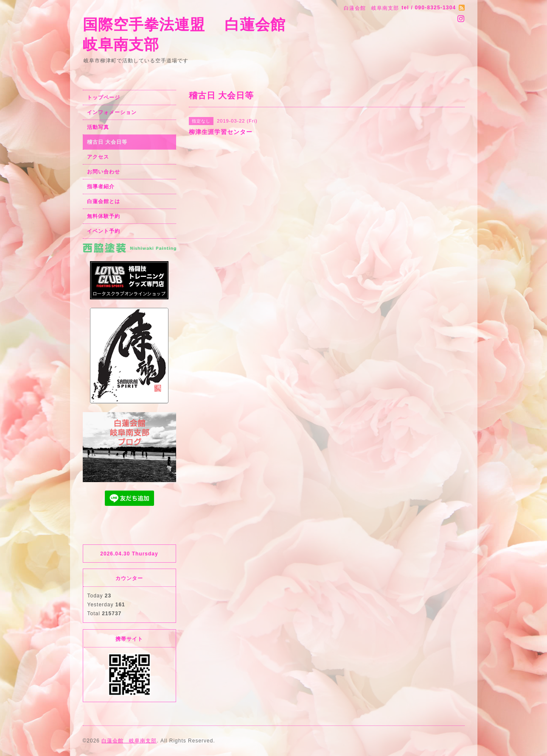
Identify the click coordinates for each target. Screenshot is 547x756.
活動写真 (98, 127)
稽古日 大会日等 (107, 142)
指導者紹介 (101, 187)
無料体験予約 (104, 216)
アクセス (98, 157)
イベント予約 (104, 231)
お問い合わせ (104, 172)
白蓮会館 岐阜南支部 (129, 741)
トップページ (104, 98)
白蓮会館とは (104, 201)
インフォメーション (112, 112)
